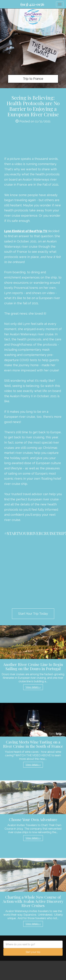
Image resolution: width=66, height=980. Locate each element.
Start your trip (33, 952)
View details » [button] (33, 687)
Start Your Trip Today (33, 614)
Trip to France (33, 79)
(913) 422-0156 (32, 4)
